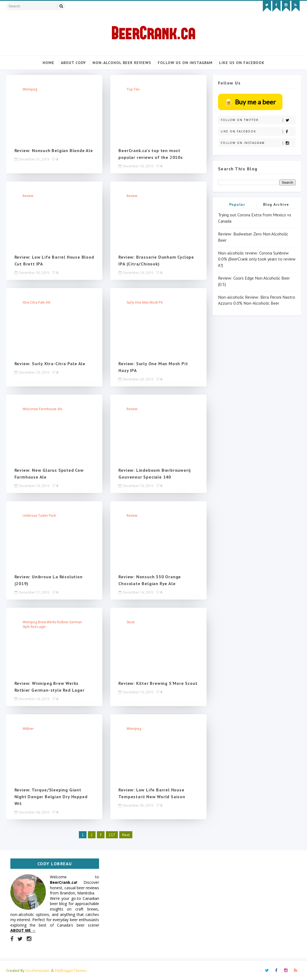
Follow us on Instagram (185, 63)
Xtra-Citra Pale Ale (37, 302)
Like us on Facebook (242, 63)
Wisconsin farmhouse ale (42, 409)
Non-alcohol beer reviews (122, 63)
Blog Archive (276, 204)
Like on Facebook (258, 131)
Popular (237, 204)
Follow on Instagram (258, 143)
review (28, 196)
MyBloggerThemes (71, 970)
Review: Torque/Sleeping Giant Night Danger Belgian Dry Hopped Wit (51, 796)
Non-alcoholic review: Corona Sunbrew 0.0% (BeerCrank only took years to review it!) (257, 259)
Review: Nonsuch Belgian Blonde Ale (54, 150)
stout (131, 622)
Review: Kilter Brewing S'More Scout (158, 683)
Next (126, 835)
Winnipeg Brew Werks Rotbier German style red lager (52, 624)
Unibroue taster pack (39, 515)
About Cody (73, 63)
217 (112, 835)
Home (48, 63)
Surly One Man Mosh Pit (145, 302)
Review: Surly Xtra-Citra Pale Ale (50, 364)
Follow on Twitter (258, 120)
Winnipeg (30, 89)
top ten (133, 89)
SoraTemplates (38, 970)
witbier (28, 729)
